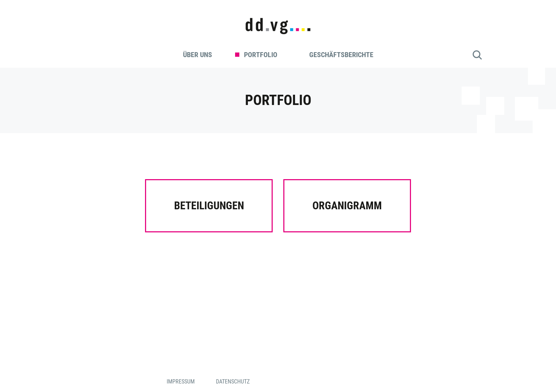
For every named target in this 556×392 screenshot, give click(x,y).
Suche (477, 55)
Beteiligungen (209, 206)
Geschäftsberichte (341, 55)
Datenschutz (233, 382)
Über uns (198, 55)
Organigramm (347, 206)
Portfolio (261, 55)
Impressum (181, 382)
